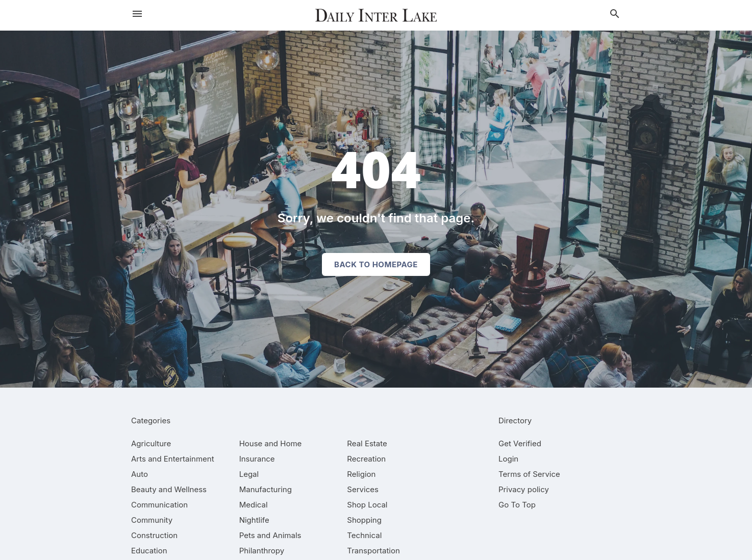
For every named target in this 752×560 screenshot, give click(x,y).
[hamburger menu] (137, 14)
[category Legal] (249, 474)
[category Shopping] (364, 520)
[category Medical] (254, 505)
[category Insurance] (257, 459)
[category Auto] (140, 474)
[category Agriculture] (151, 443)
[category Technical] (364, 535)
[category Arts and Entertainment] (173, 459)
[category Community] (152, 520)
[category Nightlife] (254, 520)
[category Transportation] (373, 551)
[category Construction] (154, 535)
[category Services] (363, 489)
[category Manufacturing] (266, 489)
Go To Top (517, 505)
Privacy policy (524, 489)
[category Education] (149, 551)
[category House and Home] (271, 443)
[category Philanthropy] (262, 551)
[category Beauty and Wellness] (169, 489)
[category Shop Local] (367, 505)
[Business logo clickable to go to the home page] (376, 15)
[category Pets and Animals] (270, 535)
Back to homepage (376, 264)
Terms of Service (529, 474)
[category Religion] (361, 474)
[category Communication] (159, 505)
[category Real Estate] (367, 443)
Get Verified (520, 443)
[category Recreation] (366, 459)
